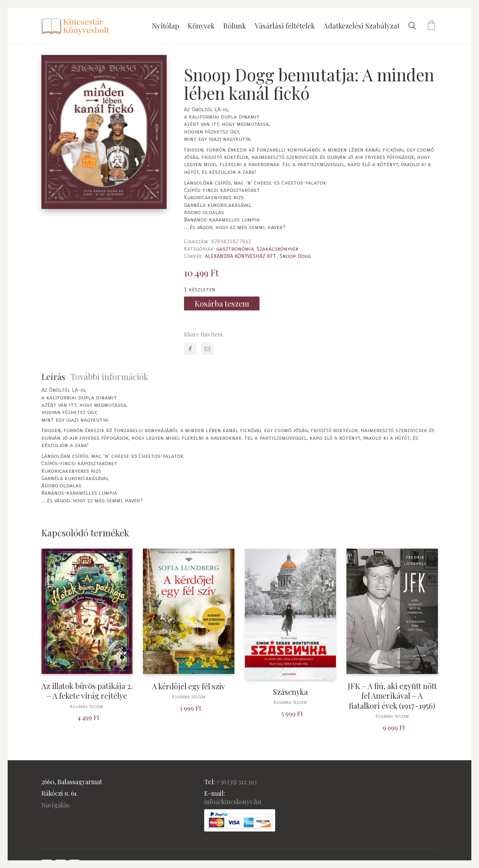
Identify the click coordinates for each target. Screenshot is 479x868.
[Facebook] (190, 349)
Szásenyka (290, 692)
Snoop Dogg (295, 256)
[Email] (207, 349)
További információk (109, 376)
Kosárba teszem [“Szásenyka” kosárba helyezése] (290, 703)
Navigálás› (56, 805)
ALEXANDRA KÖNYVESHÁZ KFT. (241, 256)
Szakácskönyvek (278, 249)
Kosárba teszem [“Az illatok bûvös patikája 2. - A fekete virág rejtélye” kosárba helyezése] (87, 707)
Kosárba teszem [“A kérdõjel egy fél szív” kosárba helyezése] (189, 697)
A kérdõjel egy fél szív (189, 686)
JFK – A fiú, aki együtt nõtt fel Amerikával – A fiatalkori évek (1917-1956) (392, 696)
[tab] (56, 377)
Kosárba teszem (222, 303)
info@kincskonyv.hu (233, 802)
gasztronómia (235, 249)
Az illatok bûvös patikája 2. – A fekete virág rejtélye (87, 691)
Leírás (53, 376)
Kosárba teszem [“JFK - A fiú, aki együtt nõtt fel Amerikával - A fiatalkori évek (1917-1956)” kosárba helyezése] (392, 717)
